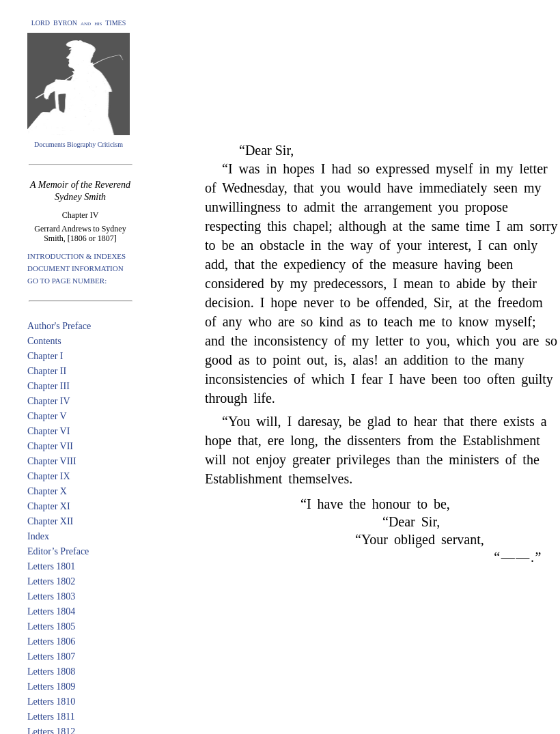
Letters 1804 (51, 611)
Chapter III (48, 386)
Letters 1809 (51, 687)
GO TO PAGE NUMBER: (67, 281)
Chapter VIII (52, 461)
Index (38, 536)
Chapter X (47, 491)
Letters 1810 (51, 702)
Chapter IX (49, 476)
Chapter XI (49, 506)
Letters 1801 (51, 566)
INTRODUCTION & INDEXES (76, 256)
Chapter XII (50, 521)
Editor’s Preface (58, 551)
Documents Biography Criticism (79, 144)
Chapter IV (49, 401)
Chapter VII (50, 446)
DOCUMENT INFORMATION (75, 268)
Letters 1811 (51, 717)
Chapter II (47, 371)
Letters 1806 (51, 641)
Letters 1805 (51, 626)
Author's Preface (59, 326)
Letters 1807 (51, 657)
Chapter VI (48, 431)
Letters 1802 (51, 581)
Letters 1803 (51, 596)
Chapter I (45, 356)
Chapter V (47, 416)
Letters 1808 (51, 672)
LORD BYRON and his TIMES (79, 23)
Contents (44, 341)
